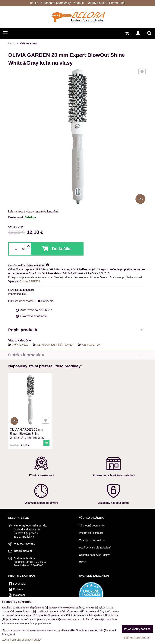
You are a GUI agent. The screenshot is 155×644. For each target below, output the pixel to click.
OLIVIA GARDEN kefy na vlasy (55, 345)
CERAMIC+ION (91, 345)
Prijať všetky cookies (137, 629)
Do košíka (62, 249)
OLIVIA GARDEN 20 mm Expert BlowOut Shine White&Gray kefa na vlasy (28, 429)
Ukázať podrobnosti (137, 638)
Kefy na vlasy (20, 345)
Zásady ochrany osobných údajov (22, 640)
